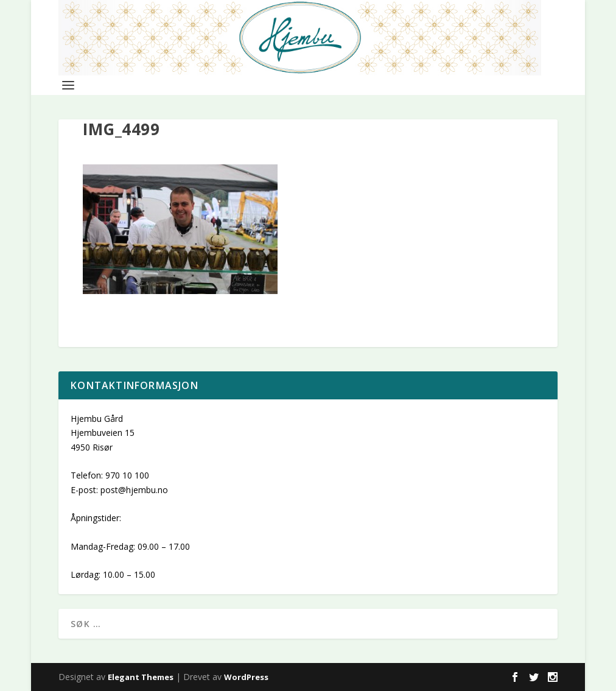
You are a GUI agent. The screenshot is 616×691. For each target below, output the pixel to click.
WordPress (246, 677)
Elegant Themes (141, 677)
